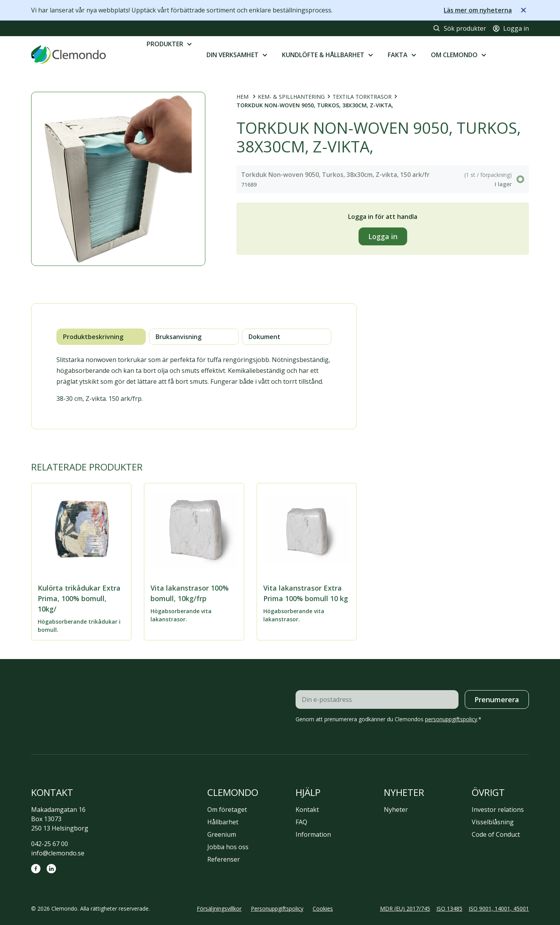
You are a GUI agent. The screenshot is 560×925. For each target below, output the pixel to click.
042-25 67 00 (50, 844)
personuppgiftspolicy (451, 719)
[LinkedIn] (51, 869)
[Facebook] (36, 869)
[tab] (101, 337)
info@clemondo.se (58, 853)
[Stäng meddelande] (523, 10)
